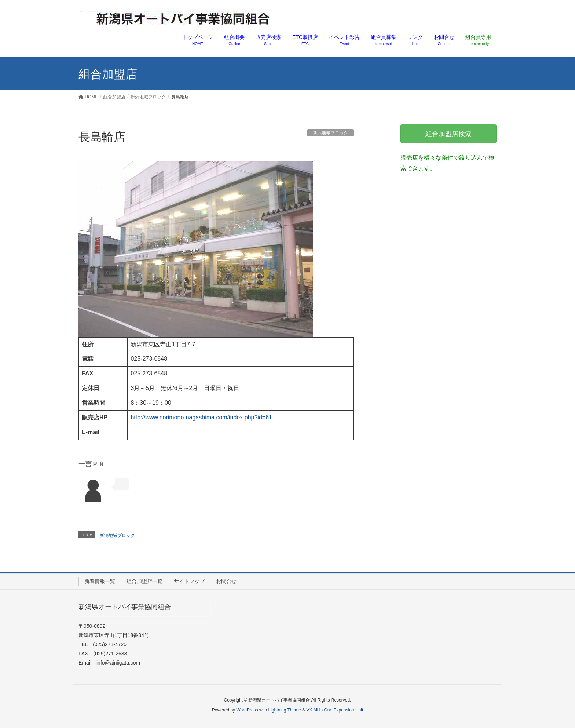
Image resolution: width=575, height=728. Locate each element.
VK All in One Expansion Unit (335, 710)
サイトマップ (189, 581)
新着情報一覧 (100, 581)
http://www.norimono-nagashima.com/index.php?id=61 (201, 417)
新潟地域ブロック (330, 133)
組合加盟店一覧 (144, 581)
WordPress (247, 710)
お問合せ (226, 581)
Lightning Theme (285, 710)
